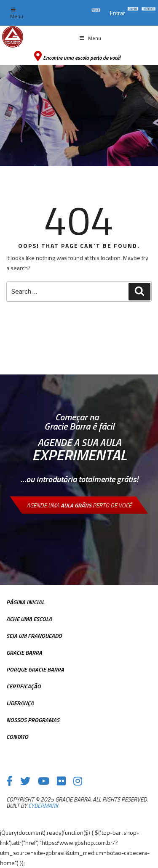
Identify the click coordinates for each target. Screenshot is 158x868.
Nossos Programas (33, 720)
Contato (17, 737)
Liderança (20, 703)
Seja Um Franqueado (34, 636)
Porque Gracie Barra (35, 669)
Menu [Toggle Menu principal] (90, 38)
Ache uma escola (29, 619)
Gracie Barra (24, 652)
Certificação (24, 686)
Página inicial (25, 602)
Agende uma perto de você (79, 505)
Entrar (118, 13)
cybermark (43, 806)
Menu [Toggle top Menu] (17, 14)
